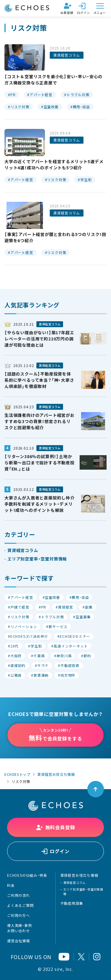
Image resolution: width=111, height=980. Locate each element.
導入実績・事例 (20, 925)
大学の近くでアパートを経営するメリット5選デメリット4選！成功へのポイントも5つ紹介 (54, 164)
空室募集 (83, 617)
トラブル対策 (78, 95)
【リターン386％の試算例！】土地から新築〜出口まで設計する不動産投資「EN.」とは (40, 463)
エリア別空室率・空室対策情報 (37, 559)
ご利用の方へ (18, 915)
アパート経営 (41, 95)
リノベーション (24, 627)
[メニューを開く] (100, 8)
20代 (15, 646)
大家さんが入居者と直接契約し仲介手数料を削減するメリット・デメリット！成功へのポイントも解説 (40, 504)
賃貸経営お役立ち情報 (56, 774)
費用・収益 (81, 107)
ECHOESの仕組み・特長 (27, 875)
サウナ (43, 666)
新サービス (58, 627)
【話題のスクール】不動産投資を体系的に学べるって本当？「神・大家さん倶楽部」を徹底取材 (39, 380)
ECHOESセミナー (75, 636)
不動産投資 (70, 666)
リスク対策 (20, 107)
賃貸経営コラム (67, 55)
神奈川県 (64, 656)
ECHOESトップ (17, 774)
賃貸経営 (66, 607)
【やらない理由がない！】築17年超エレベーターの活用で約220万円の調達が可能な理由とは (39, 339)
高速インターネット (71, 646)
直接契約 (18, 666)
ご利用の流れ (18, 895)
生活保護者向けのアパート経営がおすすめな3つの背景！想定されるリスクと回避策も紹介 (40, 421)
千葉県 (39, 656)
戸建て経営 (20, 607)
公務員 (16, 675)
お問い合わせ (18, 931)
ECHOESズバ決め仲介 (29, 636)
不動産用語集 (72, 903)
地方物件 (68, 675)
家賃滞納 (41, 675)
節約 (87, 656)
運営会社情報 (18, 941)
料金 (11, 885)
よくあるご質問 (20, 905)
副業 (89, 607)
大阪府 (16, 656)
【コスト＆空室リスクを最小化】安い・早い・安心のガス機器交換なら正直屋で (53, 80)
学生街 (86, 180)
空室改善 (51, 107)
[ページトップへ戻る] (96, 789)
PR (13, 95)
